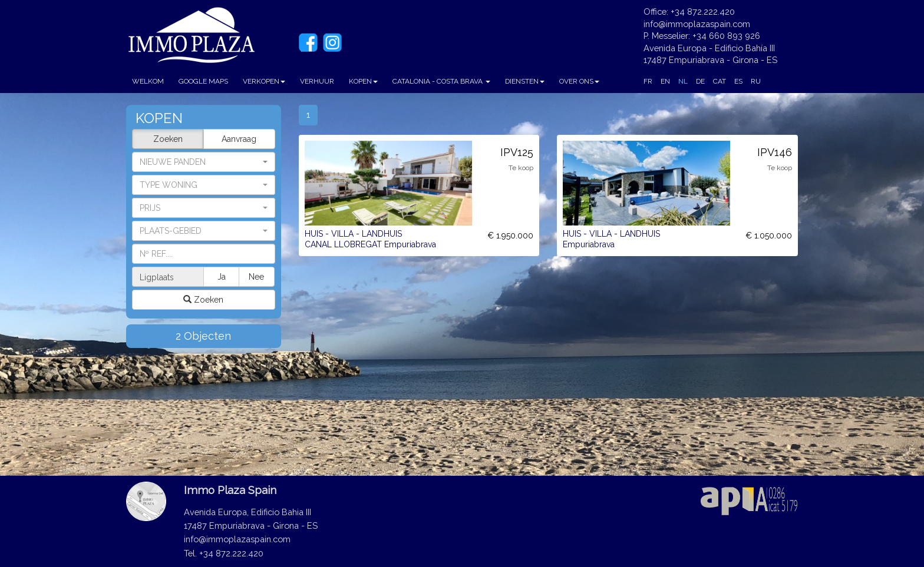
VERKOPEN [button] (264, 81)
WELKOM (148, 81)
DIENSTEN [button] (525, 81)
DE (700, 81)
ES (738, 81)
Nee (256, 277)
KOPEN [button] (363, 81)
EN (665, 81)
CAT (720, 81)
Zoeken (168, 139)
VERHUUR (317, 81)
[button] (204, 185)
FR (648, 81)
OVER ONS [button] (579, 81)
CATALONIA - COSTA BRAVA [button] (441, 81)
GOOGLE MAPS (203, 81)
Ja (222, 277)
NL (683, 81)
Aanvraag (239, 139)
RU (756, 81)
